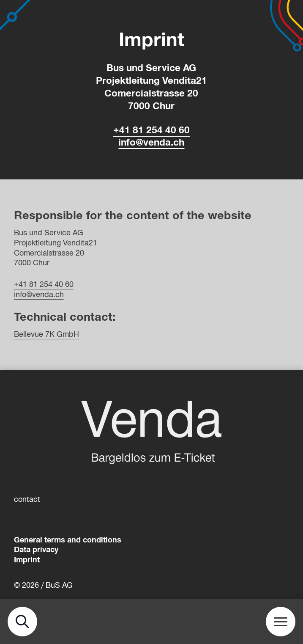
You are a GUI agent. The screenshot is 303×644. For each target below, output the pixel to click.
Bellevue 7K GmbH (46, 334)
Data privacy (36, 550)
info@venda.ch (151, 142)
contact (27, 499)
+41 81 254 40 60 (151, 130)
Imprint (27, 560)
